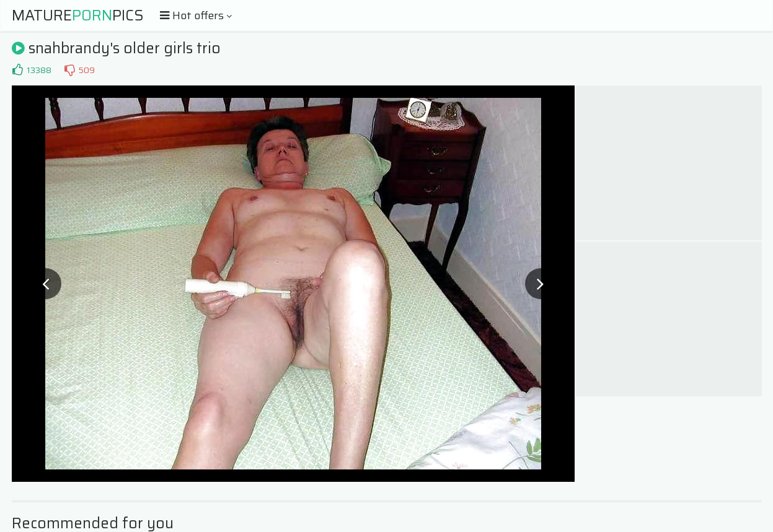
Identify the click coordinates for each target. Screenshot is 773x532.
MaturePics (78, 15)
